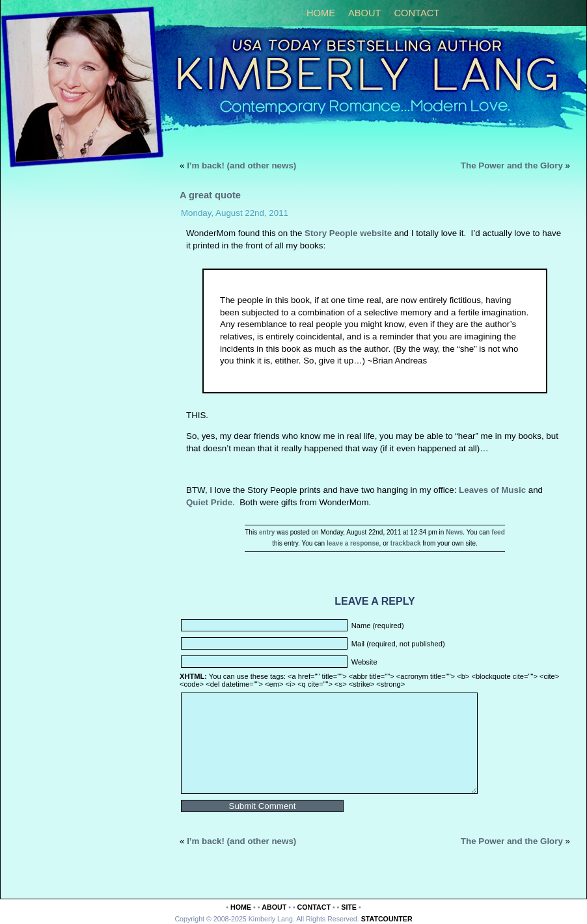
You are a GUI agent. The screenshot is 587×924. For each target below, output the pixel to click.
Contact (416, 13)
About (365, 13)
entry (267, 532)
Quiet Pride (209, 502)
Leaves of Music (492, 490)
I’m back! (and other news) (241, 165)
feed (498, 532)
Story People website (348, 233)
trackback (406, 543)
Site (349, 907)
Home (321, 13)
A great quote (210, 195)
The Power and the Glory (512, 165)
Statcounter (387, 919)
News (454, 532)
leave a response (353, 543)
